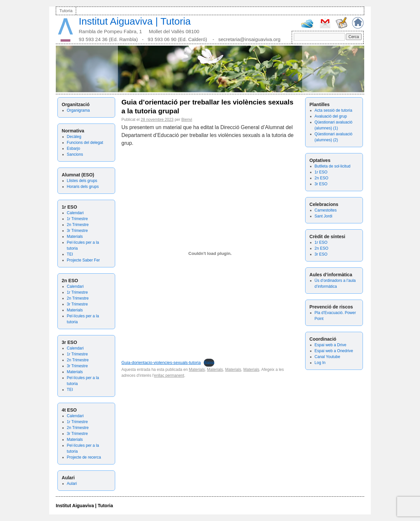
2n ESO (322, 178)
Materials (75, 237)
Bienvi (187, 120)
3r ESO (321, 184)
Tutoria (66, 11)
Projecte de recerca (84, 457)
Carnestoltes (326, 210)
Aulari (72, 484)
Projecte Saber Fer (84, 260)
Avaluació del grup (331, 116)
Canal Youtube (327, 357)
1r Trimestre (77, 219)
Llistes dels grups (82, 181)
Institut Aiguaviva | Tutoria (135, 21)
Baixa (209, 362)
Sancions (75, 154)
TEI (70, 254)
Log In (320, 363)
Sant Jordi (324, 216)
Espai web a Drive (331, 345)
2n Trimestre (78, 225)
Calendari (75, 213)
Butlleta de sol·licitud (333, 166)
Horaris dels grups (83, 187)
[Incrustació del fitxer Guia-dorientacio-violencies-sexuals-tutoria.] (210, 254)
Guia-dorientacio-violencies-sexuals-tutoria (161, 362)
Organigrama (78, 110)
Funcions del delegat (85, 143)
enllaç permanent (169, 375)
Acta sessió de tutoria (334, 110)
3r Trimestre (77, 231)
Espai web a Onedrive (334, 351)
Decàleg (74, 137)
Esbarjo (74, 148)
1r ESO (321, 172)
